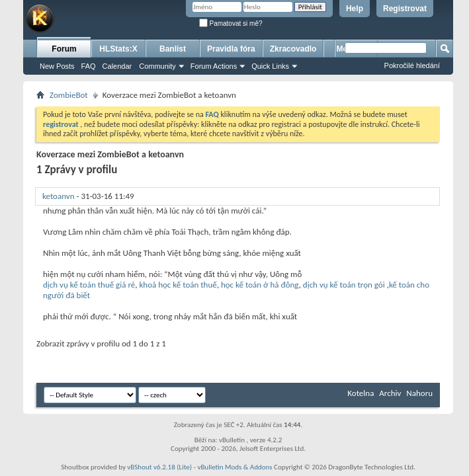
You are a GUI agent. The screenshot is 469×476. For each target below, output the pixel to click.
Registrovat (405, 9)
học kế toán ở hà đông (260, 285)
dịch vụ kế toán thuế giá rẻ (89, 285)
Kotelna (361, 393)
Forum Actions (214, 66)
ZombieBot (69, 95)
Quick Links (270, 66)
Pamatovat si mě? (231, 23)
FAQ (89, 66)
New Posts (57, 66)
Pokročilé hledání (412, 65)
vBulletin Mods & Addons (234, 467)
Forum (64, 49)
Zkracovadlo (293, 49)
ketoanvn (59, 196)
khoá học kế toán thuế (178, 285)
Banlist (173, 49)
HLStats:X (118, 49)
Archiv (390, 393)
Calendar (117, 66)
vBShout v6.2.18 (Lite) (159, 467)
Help (355, 9)
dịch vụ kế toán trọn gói (344, 285)
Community (157, 66)
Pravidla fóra (231, 49)
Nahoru (419, 393)
